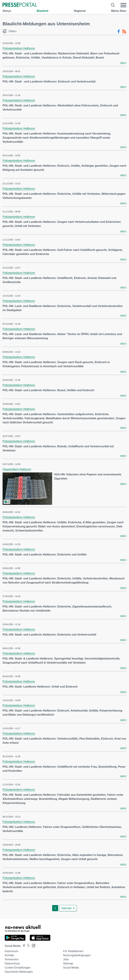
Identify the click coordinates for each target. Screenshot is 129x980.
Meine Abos (119, 11)
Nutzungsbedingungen (77, 955)
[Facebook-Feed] (119, 31)
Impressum (11, 951)
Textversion (12, 959)
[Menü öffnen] (123, 5)
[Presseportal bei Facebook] (23, 946)
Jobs (66, 959)
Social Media (71, 968)
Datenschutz (12, 963)
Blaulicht (43, 11)
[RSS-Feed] (124, 31)
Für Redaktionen (73, 951)
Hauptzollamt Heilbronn (17, 469)
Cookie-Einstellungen (18, 968)
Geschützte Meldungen (19, 972)
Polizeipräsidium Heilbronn (19, 48)
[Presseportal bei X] (27, 946)
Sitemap (68, 963)
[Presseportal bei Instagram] (33, 945)
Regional (80, 11)
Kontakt (9, 955)
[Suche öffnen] (113, 5)
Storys (7, 11)
